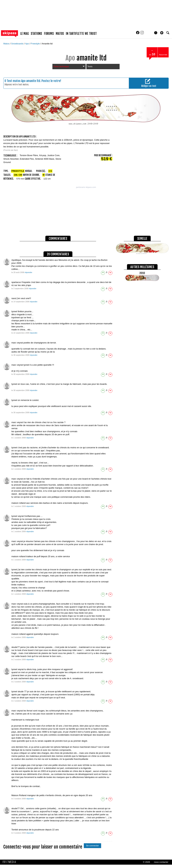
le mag (25, 34)
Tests (90, 66)
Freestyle (36, 44)
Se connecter (92, 846)
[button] (162, 33)
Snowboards (17, 44)
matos (60, 34)
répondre (28, 272)
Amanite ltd (47, 44)
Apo (27, 44)
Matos (7, 44)
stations (36, 34)
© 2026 (146, 862)
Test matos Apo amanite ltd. (24, 81)
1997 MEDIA (10, 862)
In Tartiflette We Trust (81, 34)
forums (49, 34)
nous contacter (161, 862)
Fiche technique (69, 66)
